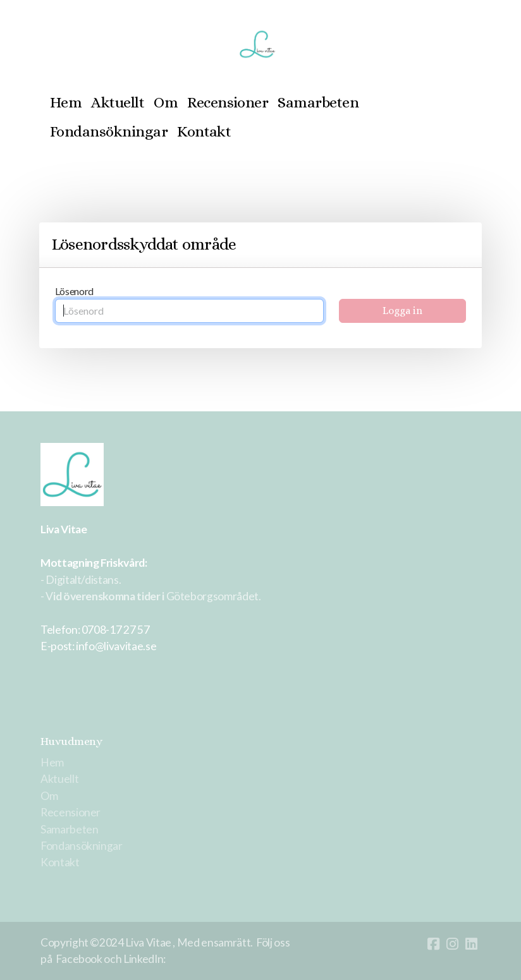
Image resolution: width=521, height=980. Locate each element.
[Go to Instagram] (452, 944)
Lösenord (74, 291)
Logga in (402, 311)
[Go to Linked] (471, 944)
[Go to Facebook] (433, 944)
